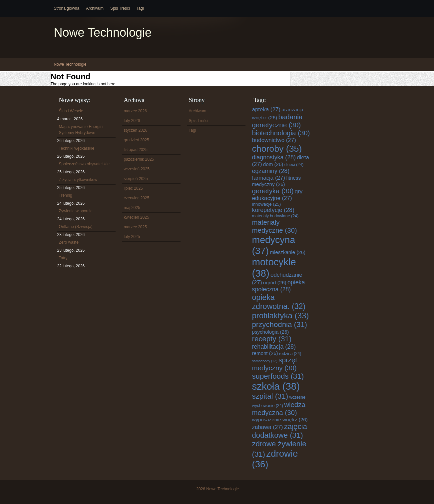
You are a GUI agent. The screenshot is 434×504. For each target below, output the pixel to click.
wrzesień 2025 (137, 169)
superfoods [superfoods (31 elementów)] (278, 376)
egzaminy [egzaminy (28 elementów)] (271, 171)
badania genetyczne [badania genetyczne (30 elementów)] (277, 121)
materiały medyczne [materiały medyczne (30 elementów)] (275, 226)
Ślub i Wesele (71, 111)
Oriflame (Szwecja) (76, 227)
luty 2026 (132, 121)
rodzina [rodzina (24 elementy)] (290, 354)
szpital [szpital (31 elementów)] (270, 396)
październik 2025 (139, 159)
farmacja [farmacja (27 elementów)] (269, 178)
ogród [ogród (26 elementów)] (275, 282)
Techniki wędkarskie (77, 148)
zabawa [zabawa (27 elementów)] (268, 427)
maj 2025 (132, 208)
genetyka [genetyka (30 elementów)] (273, 191)
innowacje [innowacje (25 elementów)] (267, 204)
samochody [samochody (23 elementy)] (265, 361)
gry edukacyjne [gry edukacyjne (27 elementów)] (277, 195)
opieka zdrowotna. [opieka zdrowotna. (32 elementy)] (279, 302)
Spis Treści (120, 8)
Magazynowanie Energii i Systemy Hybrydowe (81, 130)
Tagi (140, 8)
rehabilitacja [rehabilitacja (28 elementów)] (274, 347)
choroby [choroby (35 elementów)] (277, 149)
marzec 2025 (135, 227)
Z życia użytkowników (78, 180)
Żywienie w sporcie (76, 211)
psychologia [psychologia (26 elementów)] (271, 332)
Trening (66, 195)
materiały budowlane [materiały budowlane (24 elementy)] (275, 216)
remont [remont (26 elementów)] (265, 353)
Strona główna (67, 8)
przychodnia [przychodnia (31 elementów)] (280, 324)
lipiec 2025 (133, 188)
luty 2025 (132, 237)
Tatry (63, 258)
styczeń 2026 (136, 130)
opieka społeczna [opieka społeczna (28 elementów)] (279, 286)
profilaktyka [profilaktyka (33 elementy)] (281, 315)
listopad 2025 (136, 150)
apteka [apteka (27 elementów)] (266, 109)
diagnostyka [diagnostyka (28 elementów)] (274, 157)
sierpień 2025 (136, 179)
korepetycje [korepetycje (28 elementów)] (273, 210)
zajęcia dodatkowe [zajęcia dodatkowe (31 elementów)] (280, 431)
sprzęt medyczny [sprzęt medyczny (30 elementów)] (275, 364)
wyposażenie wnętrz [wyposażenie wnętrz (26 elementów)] (280, 419)
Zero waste (69, 242)
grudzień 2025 (137, 140)
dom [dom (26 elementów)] (273, 164)
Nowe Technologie (103, 32)
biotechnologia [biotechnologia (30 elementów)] (281, 133)
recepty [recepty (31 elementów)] (272, 339)
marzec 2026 (135, 111)
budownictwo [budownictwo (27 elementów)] (274, 140)
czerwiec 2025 (137, 198)
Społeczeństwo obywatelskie (84, 164)
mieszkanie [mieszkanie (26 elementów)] (288, 252)
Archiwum (95, 8)
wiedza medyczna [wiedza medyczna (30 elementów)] (279, 408)
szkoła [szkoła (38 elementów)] (276, 386)
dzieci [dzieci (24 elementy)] (294, 165)
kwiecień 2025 (137, 217)
